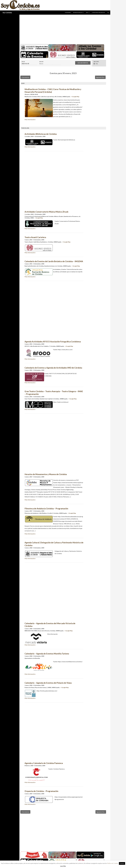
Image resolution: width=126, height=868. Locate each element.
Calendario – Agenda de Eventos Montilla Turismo (47, 654)
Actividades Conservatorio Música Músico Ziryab (46, 212)
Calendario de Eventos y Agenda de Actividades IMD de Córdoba (53, 368)
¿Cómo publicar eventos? (98, 13)
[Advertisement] (63, 29)
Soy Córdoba (7, 13)
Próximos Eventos (78, 13)
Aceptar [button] (122, 863)
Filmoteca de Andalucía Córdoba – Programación (46, 509)
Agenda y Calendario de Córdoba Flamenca (44, 763)
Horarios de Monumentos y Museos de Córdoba (46, 474)
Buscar (41, 62)
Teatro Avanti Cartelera (35, 237)
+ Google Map (75, 97)
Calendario (68, 13)
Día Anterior (25, 77)
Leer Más (63, 866)
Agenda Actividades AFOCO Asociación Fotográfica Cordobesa (53, 342)
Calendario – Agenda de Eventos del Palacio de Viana (48, 683)
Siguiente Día (100, 77)
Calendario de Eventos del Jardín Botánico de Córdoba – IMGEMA (54, 261)
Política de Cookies (113, 863)
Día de (23, 62)
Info (87, 13)
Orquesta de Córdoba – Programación (41, 791)
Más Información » (30, 119)
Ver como (96, 62)
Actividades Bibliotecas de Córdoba (41, 134)
